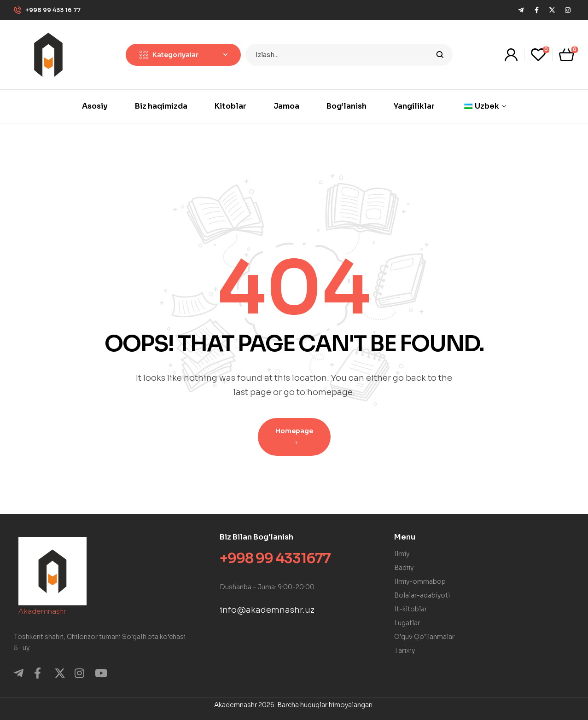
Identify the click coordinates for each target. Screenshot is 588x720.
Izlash (440, 55)
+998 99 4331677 (275, 558)
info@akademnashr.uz (267, 610)
